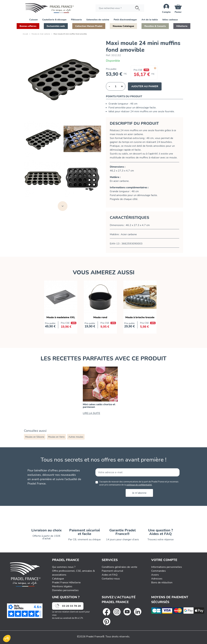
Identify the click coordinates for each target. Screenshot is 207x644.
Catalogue (58, 579)
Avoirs (155, 575)
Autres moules (76, 437)
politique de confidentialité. (139, 485)
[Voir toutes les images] (63, 206)
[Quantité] (116, 86)
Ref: (108, 55)
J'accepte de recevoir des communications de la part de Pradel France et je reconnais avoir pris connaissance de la (139, 483)
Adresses (157, 579)
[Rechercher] (120, 8)
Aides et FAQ (110, 575)
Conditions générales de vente (120, 567)
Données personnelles (65, 590)
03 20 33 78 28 (71, 606)
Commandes (158, 571)
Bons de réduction (162, 583)
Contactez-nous (111, 579)
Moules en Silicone (35, 437)
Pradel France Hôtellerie (66, 583)
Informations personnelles (167, 567)
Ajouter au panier (145, 86)
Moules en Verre (56, 437)
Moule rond (100, 317)
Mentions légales (62, 586)
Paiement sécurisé (112, 571)
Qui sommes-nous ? (64, 567)
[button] (33, 19)
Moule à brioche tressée (140, 317)
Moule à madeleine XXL (61, 317)
